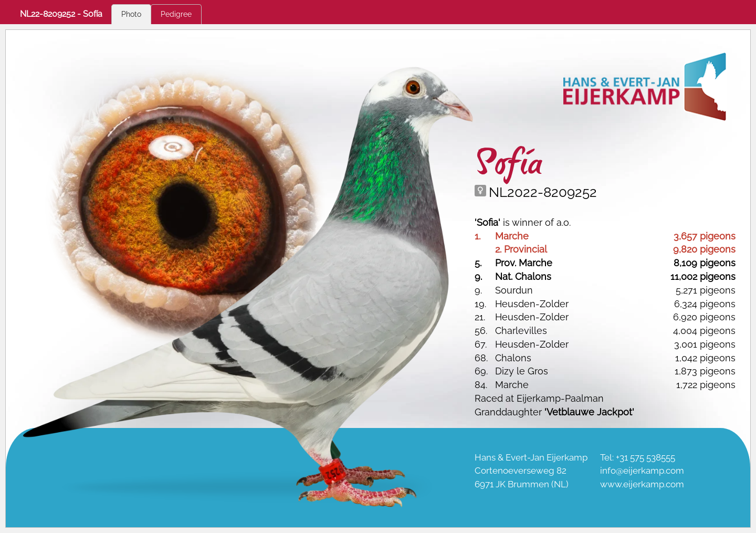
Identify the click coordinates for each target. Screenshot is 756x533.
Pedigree (176, 14)
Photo (131, 14)
